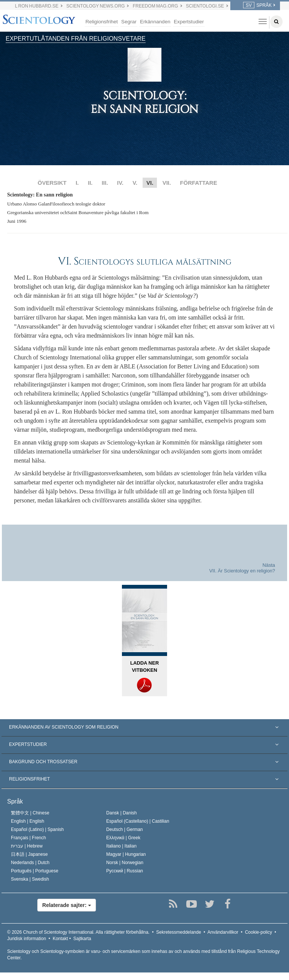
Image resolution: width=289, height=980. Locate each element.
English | (28, 821)
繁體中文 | (30, 813)
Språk (15, 801)
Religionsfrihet (102, 22)
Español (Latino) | (37, 829)
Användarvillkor (223, 932)
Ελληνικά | (123, 838)
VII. (167, 183)
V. (135, 183)
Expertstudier (189, 22)
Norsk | (125, 863)
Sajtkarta (82, 939)
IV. (120, 183)
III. (105, 183)
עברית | (27, 846)
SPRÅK (257, 5)
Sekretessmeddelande (179, 932)
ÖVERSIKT (52, 183)
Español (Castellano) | (138, 821)
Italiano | (121, 846)
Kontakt (60, 939)
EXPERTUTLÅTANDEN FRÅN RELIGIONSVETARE (76, 39)
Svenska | (30, 879)
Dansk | (121, 813)
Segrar (129, 22)
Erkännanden (155, 22)
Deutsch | (124, 829)
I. (77, 183)
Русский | (125, 871)
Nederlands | (30, 863)
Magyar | (126, 854)
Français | (28, 838)
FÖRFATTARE (198, 183)
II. (90, 183)
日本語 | (29, 854)
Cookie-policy (259, 932)
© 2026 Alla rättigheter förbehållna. (78, 932)
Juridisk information (27, 939)
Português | (35, 871)
